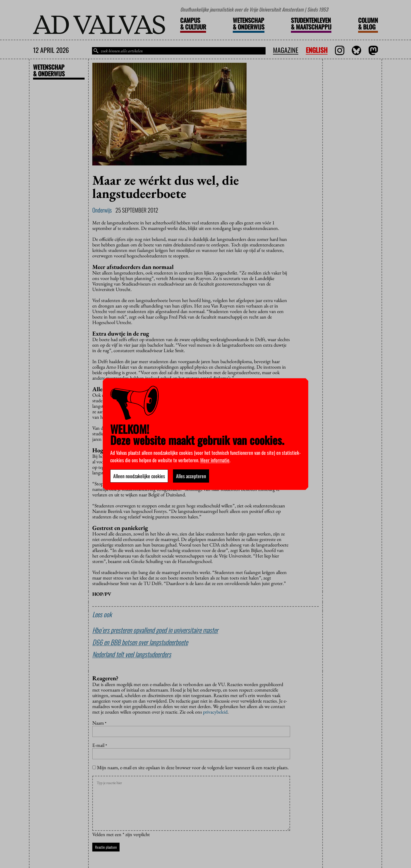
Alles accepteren (191, 476)
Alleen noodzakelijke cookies (139, 476)
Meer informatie (215, 460)
